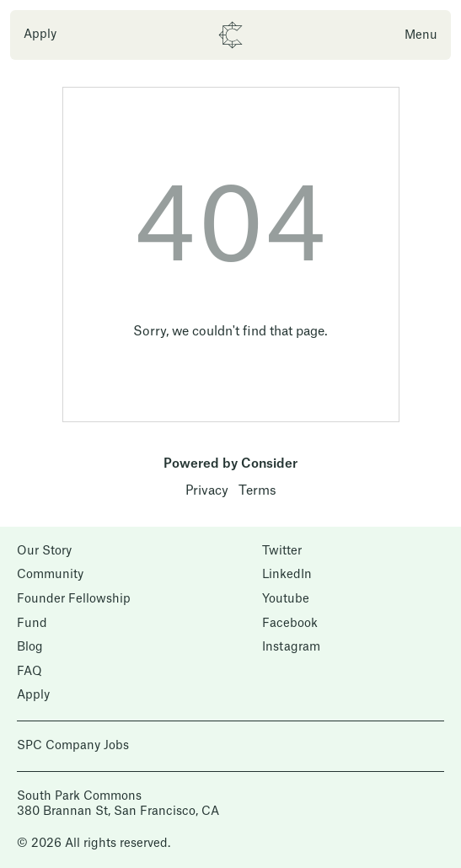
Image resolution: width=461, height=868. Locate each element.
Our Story (44, 551)
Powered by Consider (230, 464)
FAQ (29, 672)
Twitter (282, 551)
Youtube (286, 599)
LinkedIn (287, 575)
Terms (257, 491)
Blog (30, 647)
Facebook (290, 624)
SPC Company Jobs (73, 746)
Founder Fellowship (74, 599)
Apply (40, 35)
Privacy (207, 491)
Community (50, 575)
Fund (32, 624)
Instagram (291, 647)
